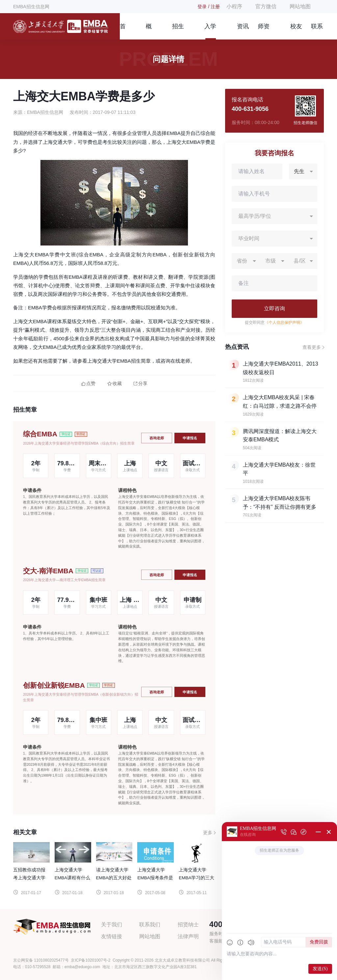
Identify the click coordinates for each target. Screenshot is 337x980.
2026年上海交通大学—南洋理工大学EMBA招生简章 (64, 580)
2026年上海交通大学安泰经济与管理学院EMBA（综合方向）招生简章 (79, 443)
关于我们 (112, 925)
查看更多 (312, 347)
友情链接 (112, 936)
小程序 (234, 6)
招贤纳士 (188, 925)
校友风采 (296, 31)
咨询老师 (157, 438)
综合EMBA (40, 434)
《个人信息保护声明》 (284, 322)
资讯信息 (243, 31)
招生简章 (178, 31)
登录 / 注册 (209, 7)
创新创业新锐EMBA (54, 685)
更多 (208, 833)
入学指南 (210, 31)
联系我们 (317, 31)
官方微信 (266, 6)
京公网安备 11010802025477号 (41, 960)
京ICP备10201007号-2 (91, 960)
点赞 (88, 384)
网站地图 (300, 6)
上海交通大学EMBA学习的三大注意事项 (196, 878)
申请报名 (190, 438)
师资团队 (264, 31)
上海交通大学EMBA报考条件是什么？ (155, 878)
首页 (123, 31)
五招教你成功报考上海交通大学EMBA (29, 878)
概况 (149, 31)
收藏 (115, 384)
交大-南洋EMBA (48, 571)
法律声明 (188, 936)
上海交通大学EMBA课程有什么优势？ (72, 878)
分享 (141, 384)
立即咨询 (274, 309)
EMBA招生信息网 (31, 7)
